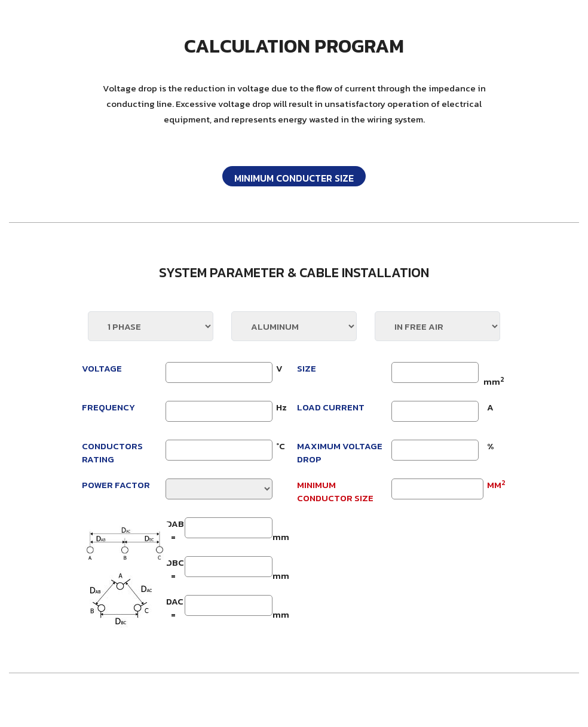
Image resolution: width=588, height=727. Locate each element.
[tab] (294, 176)
